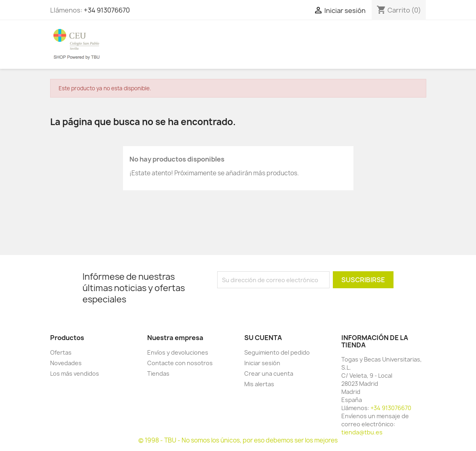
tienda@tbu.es (362, 432)
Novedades (66, 363)
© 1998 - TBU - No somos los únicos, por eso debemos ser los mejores (238, 440)
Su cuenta (263, 338)
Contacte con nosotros (180, 363)
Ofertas (61, 352)
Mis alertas (259, 384)
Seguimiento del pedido (277, 352)
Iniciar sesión (262, 363)
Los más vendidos (75, 373)
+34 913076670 (107, 10)
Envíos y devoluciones (178, 352)
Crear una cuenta (269, 373)
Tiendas (158, 373)
